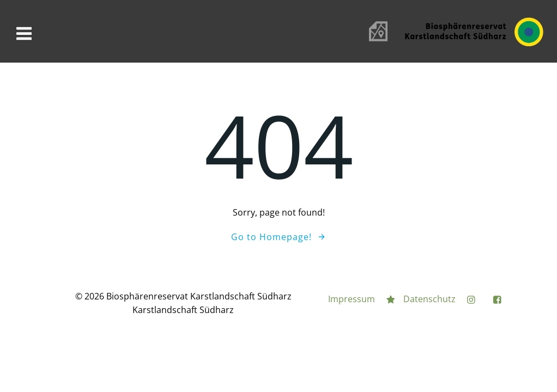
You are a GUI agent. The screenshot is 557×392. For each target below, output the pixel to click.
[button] (17, 16)
